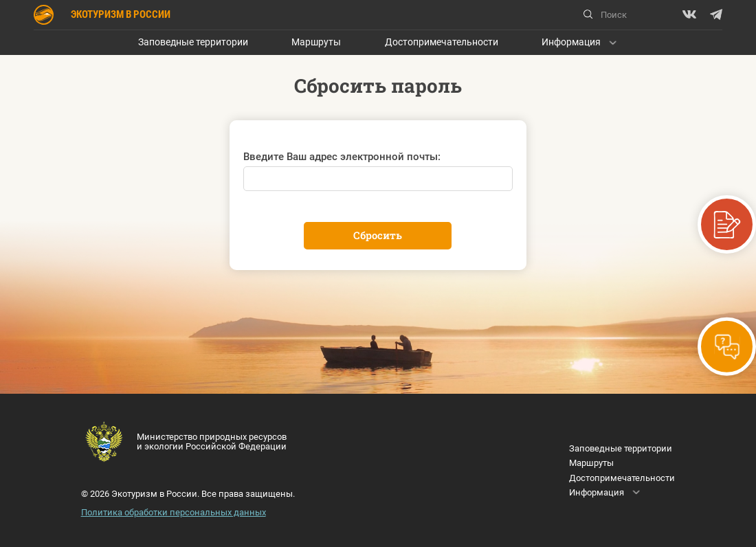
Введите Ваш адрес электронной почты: (342, 157)
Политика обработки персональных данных (174, 512)
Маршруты (316, 42)
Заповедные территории (193, 42)
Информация (571, 42)
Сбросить (378, 235)
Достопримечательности (442, 42)
